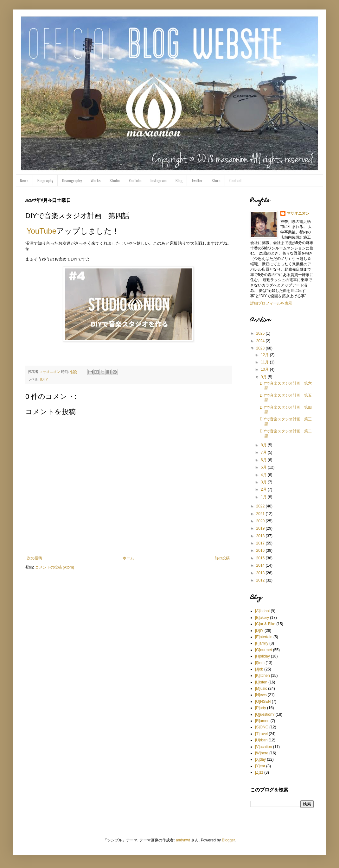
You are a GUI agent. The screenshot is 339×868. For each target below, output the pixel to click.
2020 (261, 521)
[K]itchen (262, 676)
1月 (264, 497)
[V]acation (263, 747)
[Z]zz (259, 772)
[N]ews (261, 695)
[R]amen (262, 721)
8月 (264, 445)
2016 (261, 550)
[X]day (260, 759)
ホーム (128, 558)
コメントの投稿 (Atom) (55, 567)
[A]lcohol (262, 611)
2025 (261, 333)
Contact (236, 180)
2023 (261, 348)
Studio (115, 180)
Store (216, 180)
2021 (261, 514)
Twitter (197, 180)
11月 (265, 362)
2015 (261, 558)
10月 (265, 369)
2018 (261, 536)
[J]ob (259, 669)
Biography (45, 180)
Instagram (159, 180)
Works (96, 180)
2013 (261, 573)
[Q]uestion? (265, 714)
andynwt (183, 840)
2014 (261, 565)
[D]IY (44, 379)
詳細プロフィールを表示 (271, 303)
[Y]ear (260, 766)
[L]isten (261, 682)
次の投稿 (35, 558)
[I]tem (260, 663)
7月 (264, 452)
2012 (261, 580)
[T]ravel (261, 734)
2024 (261, 341)
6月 (264, 460)
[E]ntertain (264, 637)
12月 (265, 355)
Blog (179, 180)
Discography (72, 180)
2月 (264, 489)
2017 (261, 543)
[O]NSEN (263, 701)
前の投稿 (222, 558)
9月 (264, 377)
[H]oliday (262, 656)
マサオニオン (298, 213)
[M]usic (261, 689)
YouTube (135, 180)
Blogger (228, 840)
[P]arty (261, 708)
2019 (261, 528)
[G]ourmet (263, 650)
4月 (264, 475)
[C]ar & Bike (265, 624)
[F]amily (262, 643)
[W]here (262, 753)
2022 (261, 506)
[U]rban (261, 740)
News (24, 180)
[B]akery (262, 618)
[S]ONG (262, 727)
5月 (264, 467)
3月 (264, 482)
